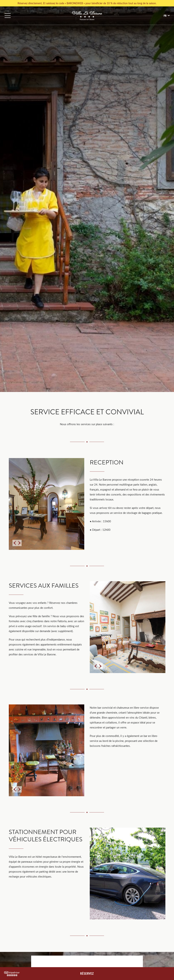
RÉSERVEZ (87, 973)
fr (165, 16)
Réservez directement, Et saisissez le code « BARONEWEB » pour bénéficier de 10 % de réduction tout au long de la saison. (87, 3)
